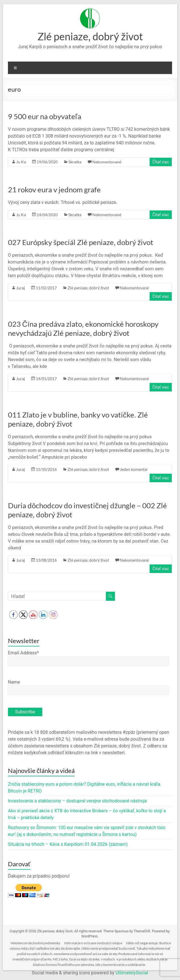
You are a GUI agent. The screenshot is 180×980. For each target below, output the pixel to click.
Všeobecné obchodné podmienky (35, 943)
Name (14, 682)
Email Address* (23, 653)
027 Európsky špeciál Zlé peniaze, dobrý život (81, 242)
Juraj (21, 288)
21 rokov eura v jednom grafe (54, 189)
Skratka (75, 162)
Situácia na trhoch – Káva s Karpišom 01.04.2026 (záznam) (68, 844)
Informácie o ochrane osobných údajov (93, 943)
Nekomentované (107, 162)
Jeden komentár (134, 469)
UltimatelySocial (132, 973)
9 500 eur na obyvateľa (45, 116)
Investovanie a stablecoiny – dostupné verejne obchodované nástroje (77, 801)
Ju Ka (21, 162)
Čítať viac (161, 162)
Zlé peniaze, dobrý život (90, 36)
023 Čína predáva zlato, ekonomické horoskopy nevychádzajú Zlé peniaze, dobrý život (83, 328)
